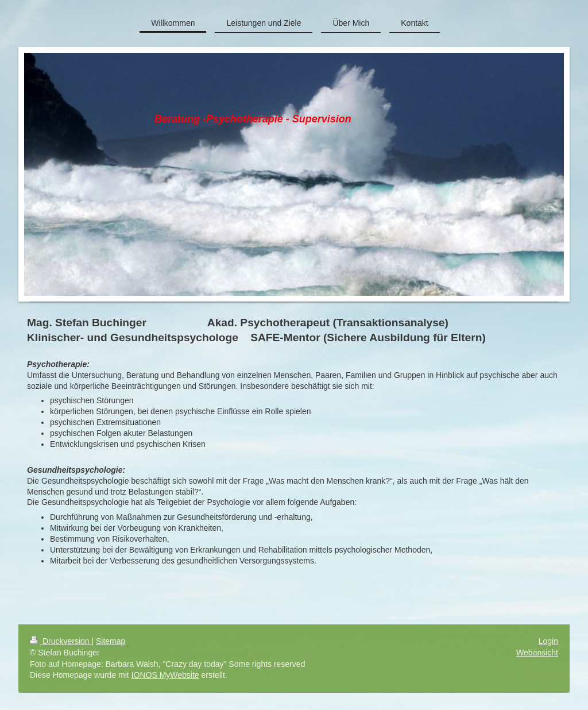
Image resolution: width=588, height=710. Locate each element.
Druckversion (61, 641)
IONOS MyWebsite (165, 675)
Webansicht (537, 653)
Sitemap (111, 641)
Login (548, 641)
